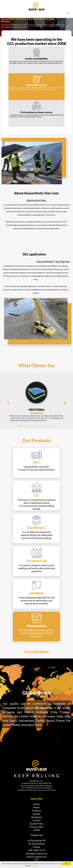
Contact (36, 820)
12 (41, 426)
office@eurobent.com (37, 854)
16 (48, 426)
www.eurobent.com (36, 857)
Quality (36, 814)
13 (42, 426)
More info (35, 866)
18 (52, 426)
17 (50, 426)
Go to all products (37, 651)
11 (39, 426)
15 (46, 426)
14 (44, 426)
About (37, 807)
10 (37, 426)
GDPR (36, 830)
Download (36, 817)
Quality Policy (37, 824)
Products (36, 811)
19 (54, 426)
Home (36, 804)
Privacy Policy (36, 827)
